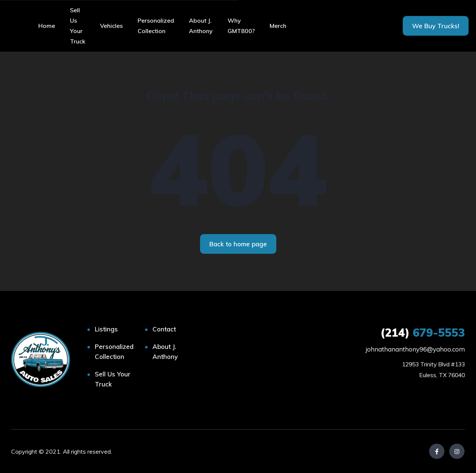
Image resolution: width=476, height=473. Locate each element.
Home (47, 26)
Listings (106, 329)
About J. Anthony (201, 26)
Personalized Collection (156, 26)
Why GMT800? (241, 26)
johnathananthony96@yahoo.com (415, 349)
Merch (278, 26)
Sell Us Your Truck (78, 26)
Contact (164, 329)
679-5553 (423, 333)
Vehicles (111, 26)
